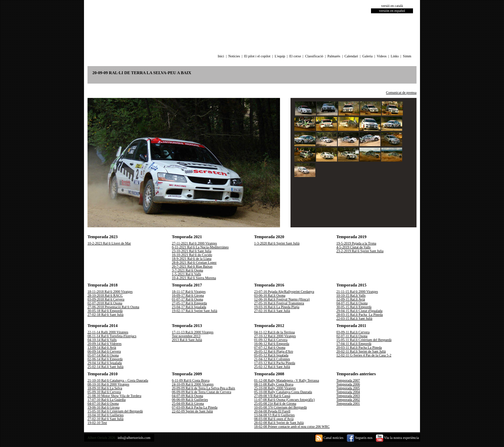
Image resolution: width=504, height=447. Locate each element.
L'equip (280, 56)
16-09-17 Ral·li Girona (188, 295)
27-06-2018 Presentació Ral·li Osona (113, 307)
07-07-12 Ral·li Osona (270, 347)
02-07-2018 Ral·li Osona (105, 303)
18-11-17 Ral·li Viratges (189, 292)
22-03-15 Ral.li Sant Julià (354, 318)
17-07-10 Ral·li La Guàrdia (107, 400)
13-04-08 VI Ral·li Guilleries (274, 415)
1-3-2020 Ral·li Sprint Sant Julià (277, 243)
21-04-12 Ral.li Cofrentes (272, 359)
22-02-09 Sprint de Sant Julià (192, 411)
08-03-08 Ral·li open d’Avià (274, 419)
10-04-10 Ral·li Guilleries (106, 415)
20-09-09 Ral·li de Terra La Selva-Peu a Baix (204, 388)
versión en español (392, 11)
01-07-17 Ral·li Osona (187, 299)
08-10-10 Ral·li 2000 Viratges (108, 384)
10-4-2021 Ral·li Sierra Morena (194, 278)
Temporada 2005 (348, 388)
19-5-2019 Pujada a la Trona (356, 243)
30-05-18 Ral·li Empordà (105, 311)
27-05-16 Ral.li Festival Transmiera (279, 303)
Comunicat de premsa (401, 93)
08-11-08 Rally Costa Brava (274, 384)
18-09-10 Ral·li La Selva (105, 388)
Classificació (314, 56)
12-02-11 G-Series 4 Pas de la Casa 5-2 (364, 355)
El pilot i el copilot (257, 56)
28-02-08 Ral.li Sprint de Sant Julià (279, 423)
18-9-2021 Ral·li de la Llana (192, 259)
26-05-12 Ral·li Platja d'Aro (274, 351)
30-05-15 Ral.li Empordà (354, 307)
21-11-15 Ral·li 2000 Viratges (357, 292)
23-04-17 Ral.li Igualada (189, 307)
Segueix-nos (360, 438)
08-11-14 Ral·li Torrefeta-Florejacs (112, 336)
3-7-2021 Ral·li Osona (187, 270)
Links (395, 56)
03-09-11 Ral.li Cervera (353, 332)
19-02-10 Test (97, 423)
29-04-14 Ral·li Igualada (105, 363)
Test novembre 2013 (186, 336)
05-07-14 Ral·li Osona (103, 355)
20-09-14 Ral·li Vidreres (104, 344)
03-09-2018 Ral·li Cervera (106, 299)
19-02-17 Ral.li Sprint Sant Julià (195, 311)
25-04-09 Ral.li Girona (188, 403)
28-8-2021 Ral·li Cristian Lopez (194, 262)
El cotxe (295, 56)
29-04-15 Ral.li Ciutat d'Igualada (359, 311)
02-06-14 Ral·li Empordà (105, 359)
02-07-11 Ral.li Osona (352, 336)
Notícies (234, 56)
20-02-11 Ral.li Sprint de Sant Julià (361, 351)
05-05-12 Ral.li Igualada (271, 355)
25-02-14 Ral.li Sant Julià (106, 367)
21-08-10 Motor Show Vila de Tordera (114, 396)
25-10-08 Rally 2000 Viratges (275, 388)
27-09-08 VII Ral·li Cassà (272, 396)
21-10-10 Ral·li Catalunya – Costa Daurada (118, 380)
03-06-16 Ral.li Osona (270, 295)
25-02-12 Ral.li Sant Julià (272, 367)
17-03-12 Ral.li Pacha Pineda (275, 363)
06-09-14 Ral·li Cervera (104, 351)
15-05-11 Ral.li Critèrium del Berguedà (364, 340)
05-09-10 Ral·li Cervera (104, 392)
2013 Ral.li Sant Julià (187, 340)
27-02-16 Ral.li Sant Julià (272, 311)
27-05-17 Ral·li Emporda (189, 303)
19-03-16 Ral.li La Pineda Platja (277, 307)
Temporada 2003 (348, 396)
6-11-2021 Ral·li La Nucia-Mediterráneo (200, 247)
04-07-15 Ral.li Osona (352, 303)
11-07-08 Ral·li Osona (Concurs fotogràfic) (284, 400)
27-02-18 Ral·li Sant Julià (106, 315)
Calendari (351, 56)
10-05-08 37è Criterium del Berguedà (280, 407)
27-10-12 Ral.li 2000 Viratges (275, 336)
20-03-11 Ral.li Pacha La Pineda (359, 347)
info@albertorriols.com (134, 438)
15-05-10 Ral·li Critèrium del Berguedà (115, 411)
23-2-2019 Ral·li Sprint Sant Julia (360, 251)
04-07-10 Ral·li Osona (103, 403)
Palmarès (334, 56)
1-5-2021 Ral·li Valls (186, 274)
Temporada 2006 (348, 384)
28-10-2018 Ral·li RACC (105, 295)
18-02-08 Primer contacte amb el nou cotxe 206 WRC (292, 427)
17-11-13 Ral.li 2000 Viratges (193, 332)
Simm (407, 56)
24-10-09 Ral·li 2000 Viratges (193, 384)
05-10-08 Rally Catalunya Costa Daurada (283, 392)
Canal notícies (329, 438)
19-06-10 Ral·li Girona (103, 407)
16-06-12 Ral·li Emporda (272, 344)
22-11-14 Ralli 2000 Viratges (108, 332)
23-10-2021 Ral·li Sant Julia (192, 251)
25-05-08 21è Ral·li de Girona (275, 403)
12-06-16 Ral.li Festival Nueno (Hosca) (282, 299)
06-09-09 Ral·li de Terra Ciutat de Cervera (201, 392)
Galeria (367, 56)
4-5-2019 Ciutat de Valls (353, 247)
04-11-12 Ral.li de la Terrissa (274, 332)
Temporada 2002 (348, 400)
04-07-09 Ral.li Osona (187, 396)
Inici (221, 56)
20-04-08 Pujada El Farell (272, 411)
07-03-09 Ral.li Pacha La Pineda (195, 407)
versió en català (392, 6)
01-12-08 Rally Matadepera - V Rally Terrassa (286, 380)
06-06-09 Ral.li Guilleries (190, 400)
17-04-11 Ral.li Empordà (354, 344)
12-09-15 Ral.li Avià (351, 299)
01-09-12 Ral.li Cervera (271, 340)
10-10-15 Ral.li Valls (351, 295)
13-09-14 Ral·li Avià (102, 347)
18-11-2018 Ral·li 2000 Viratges (110, 292)
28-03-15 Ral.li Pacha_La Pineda (360, 315)
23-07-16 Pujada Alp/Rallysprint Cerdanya (284, 292)
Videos (382, 56)
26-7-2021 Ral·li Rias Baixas (192, 266)
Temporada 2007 (348, 380)
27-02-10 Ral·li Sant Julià (106, 419)
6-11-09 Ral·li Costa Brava (191, 380)
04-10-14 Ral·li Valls (102, 340)
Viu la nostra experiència (397, 438)
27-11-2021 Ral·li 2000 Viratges (194, 243)
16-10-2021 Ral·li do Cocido (192, 255)
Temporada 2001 (348, 403)
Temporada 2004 (348, 392)
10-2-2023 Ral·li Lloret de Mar (109, 243)
